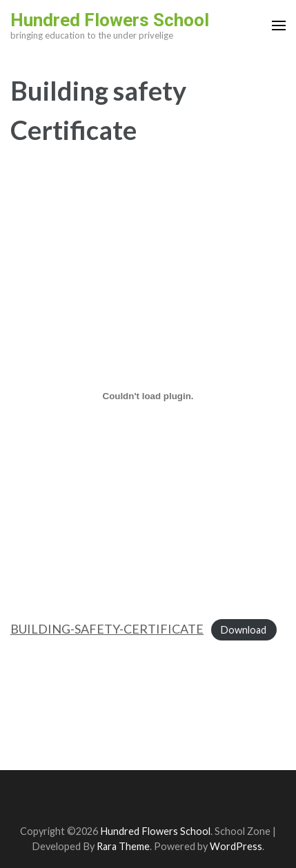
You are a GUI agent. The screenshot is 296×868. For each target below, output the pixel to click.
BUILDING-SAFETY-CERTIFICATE (107, 629)
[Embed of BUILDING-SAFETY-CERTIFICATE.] (148, 396)
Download (244, 630)
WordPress (236, 846)
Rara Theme (123, 846)
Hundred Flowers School (110, 20)
